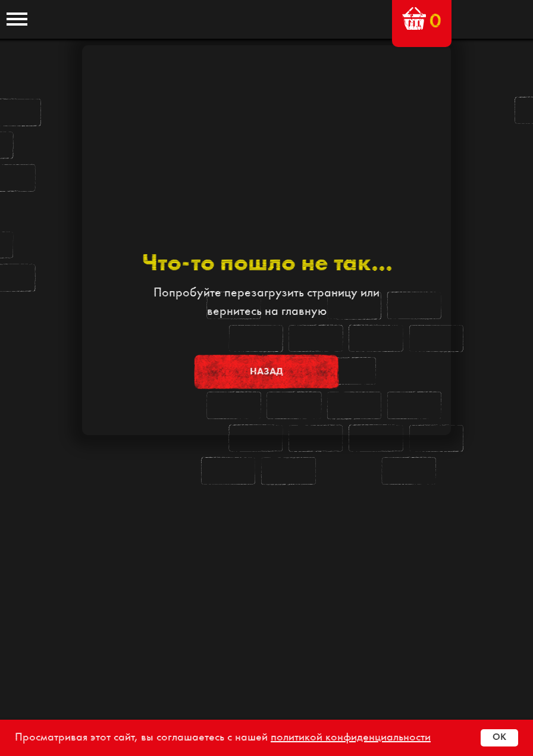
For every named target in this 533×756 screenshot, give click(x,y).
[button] (414, 18)
